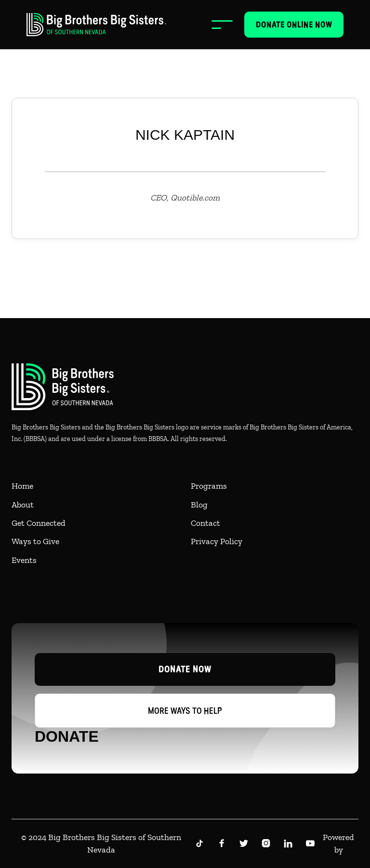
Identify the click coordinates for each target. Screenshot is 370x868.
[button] (222, 25)
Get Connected (39, 523)
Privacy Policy (217, 541)
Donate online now (294, 25)
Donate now (185, 669)
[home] (96, 25)
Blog (199, 505)
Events (24, 560)
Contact (205, 523)
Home (22, 486)
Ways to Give (35, 541)
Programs (209, 486)
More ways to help (185, 711)
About (23, 505)
